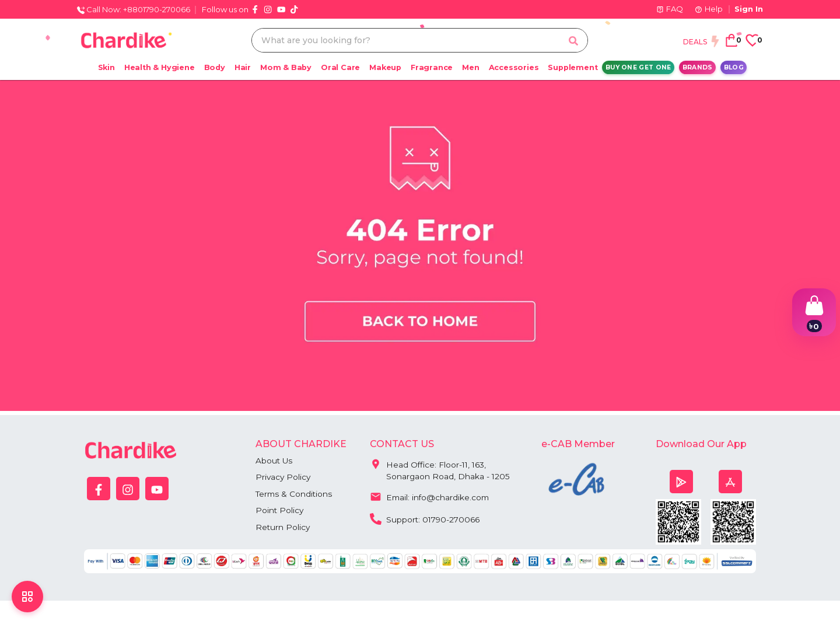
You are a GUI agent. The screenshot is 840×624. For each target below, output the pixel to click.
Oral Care (340, 67)
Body (215, 67)
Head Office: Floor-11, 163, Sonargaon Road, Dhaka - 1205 (440, 468)
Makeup (385, 67)
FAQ (670, 9)
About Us (274, 461)
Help (709, 9)
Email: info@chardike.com (431, 497)
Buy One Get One (638, 67)
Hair (243, 67)
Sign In (749, 9)
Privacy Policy (284, 477)
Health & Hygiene (160, 67)
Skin (106, 67)
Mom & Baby (286, 67)
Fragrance (432, 67)
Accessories (514, 67)
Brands (698, 67)
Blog (734, 67)
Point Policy (280, 511)
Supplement (573, 67)
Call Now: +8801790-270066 (134, 9)
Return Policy (283, 528)
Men (470, 67)
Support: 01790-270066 (426, 519)
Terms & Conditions (295, 494)
